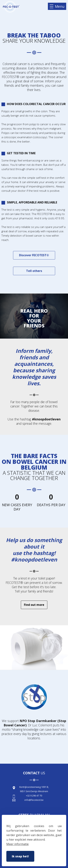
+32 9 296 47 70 (34, 796)
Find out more (34, 605)
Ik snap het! (20, 856)
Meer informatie (17, 844)
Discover (34, 255)
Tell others (34, 271)
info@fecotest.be (34, 800)
